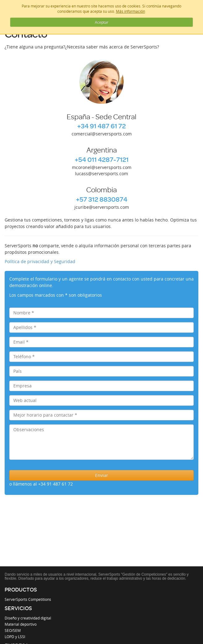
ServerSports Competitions (28, 599)
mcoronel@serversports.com (102, 167)
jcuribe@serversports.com (102, 207)
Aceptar (102, 22)
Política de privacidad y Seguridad (40, 261)
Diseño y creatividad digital (28, 618)
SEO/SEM (13, 630)
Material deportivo (21, 624)
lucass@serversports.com (101, 174)
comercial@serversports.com (102, 134)
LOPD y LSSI (15, 637)
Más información (130, 11)
